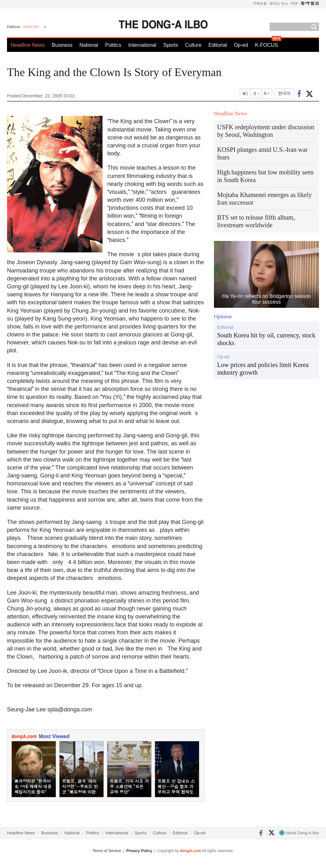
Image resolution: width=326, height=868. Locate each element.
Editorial (218, 45)
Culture (193, 45)
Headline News (28, 45)
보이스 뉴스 (279, 3)
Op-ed (241, 45)
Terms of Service (107, 851)
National (89, 45)
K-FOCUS (266, 45)
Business (62, 45)
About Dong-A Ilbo (299, 833)
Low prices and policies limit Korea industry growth (263, 369)
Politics (113, 45)
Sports (171, 45)
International (142, 45)
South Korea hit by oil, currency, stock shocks (266, 339)
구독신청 (260, 3)
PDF (294, 3)
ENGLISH (31, 27)
